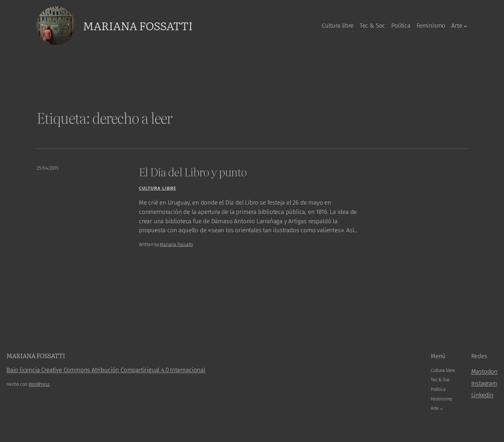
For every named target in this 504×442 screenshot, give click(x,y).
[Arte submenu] (465, 26)
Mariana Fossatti (138, 25)
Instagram (484, 383)
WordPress (39, 384)
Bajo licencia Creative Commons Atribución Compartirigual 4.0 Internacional (106, 370)
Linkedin (482, 395)
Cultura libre (157, 188)
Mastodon (484, 371)
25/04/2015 (48, 168)
